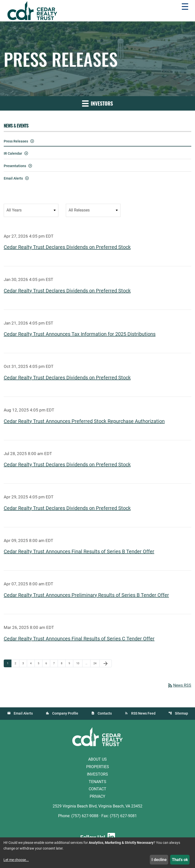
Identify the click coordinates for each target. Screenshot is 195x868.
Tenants (97, 781)
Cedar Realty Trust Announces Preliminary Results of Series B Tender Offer (86, 595)
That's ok (180, 860)
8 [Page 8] (63, 663)
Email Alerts (13, 178)
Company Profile (65, 713)
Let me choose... (16, 860)
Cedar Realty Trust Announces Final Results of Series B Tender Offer (79, 551)
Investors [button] (97, 103)
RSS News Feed (143, 713)
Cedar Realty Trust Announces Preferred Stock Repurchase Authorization (84, 421)
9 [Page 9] (71, 663)
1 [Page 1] (9, 663)
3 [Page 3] (25, 663)
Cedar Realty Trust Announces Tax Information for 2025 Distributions (80, 334)
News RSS (179, 685)
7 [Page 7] (55, 663)
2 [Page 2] (17, 663)
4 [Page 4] (32, 663)
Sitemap (181, 713)
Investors (97, 774)
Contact (97, 789)
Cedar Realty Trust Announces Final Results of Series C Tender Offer (79, 638)
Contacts (105, 713)
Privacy (97, 796)
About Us (97, 759)
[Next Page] (106, 663)
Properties (98, 767)
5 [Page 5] (40, 663)
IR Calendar (13, 153)
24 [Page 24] (96, 663)
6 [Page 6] (48, 663)
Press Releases (16, 141)
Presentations (15, 166)
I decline (159, 860)
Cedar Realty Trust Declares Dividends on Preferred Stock (67, 247)
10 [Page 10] (79, 663)
